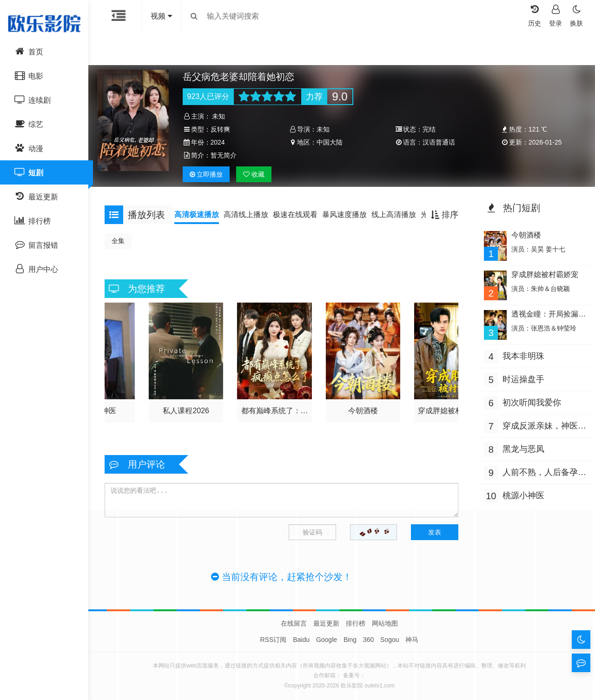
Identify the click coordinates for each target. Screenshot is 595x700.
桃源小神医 (521, 494)
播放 (209, 174)
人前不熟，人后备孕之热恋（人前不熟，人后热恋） (538, 472)
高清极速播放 (201, 215)
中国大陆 (331, 142)
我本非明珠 (521, 354)
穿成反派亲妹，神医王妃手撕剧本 (538, 425)
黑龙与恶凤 (521, 447)
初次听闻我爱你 (529, 401)
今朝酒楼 (363, 408)
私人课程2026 (189, 408)
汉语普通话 (438, 142)
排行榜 (356, 623)
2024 (221, 142)
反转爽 (223, 129)
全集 (123, 241)
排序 (442, 215)
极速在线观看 (300, 215)
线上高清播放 (398, 215)
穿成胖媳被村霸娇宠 (449, 408)
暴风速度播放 (349, 215)
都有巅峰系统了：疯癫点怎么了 (276, 410)
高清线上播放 (251, 215)
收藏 (257, 174)
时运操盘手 (521, 377)
